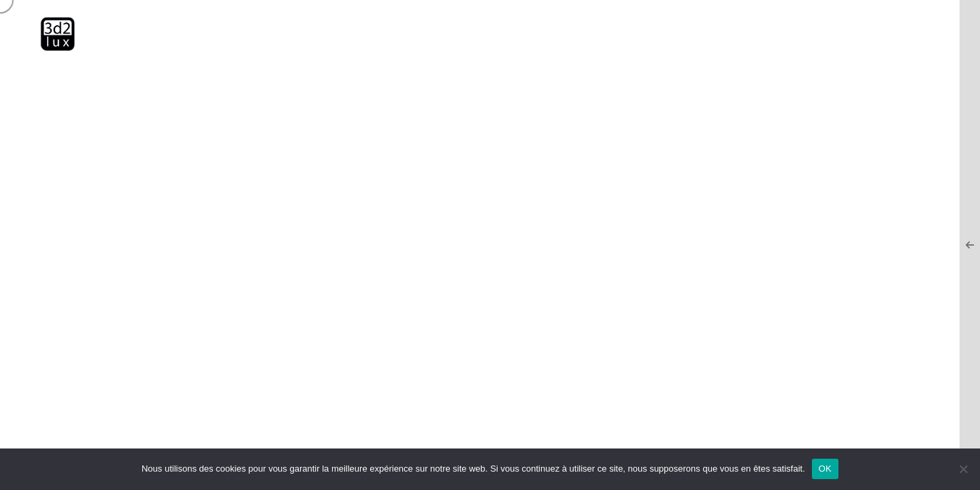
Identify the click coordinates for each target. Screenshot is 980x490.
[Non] (963, 469)
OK (825, 469)
